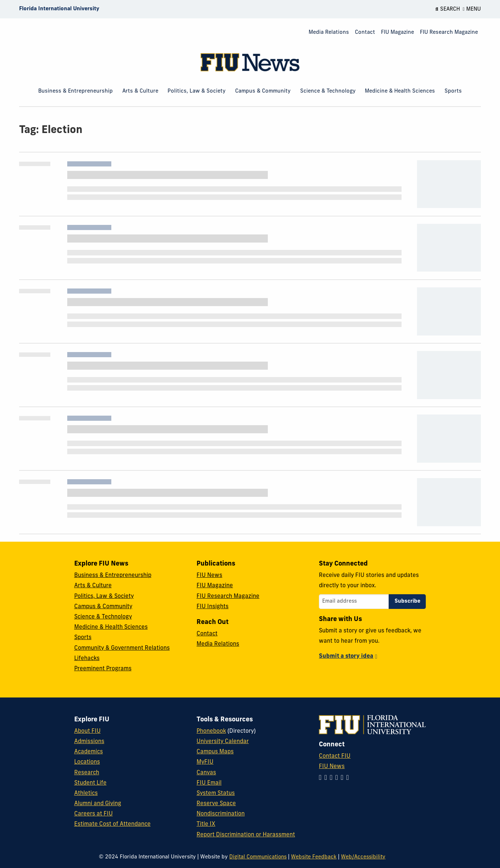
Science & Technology (328, 91)
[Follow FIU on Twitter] (338, 778)
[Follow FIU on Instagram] (322, 778)
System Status (216, 793)
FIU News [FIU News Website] (332, 767)
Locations (87, 762)
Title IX (206, 824)
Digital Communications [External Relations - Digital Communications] (258, 857)
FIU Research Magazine (449, 33)
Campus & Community (263, 91)
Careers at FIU (93, 814)
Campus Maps (215, 752)
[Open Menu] (472, 9)
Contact (365, 33)
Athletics (86, 793)
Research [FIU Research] (87, 773)
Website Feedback (314, 857)
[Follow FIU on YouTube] (344, 778)
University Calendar (223, 742)
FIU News (209, 575)
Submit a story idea (346, 656)
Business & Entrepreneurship (75, 91)
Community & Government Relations (122, 648)
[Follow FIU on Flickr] (349, 778)
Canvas (206, 773)
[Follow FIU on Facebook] (333, 778)
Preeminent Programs (103, 669)
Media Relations (329, 33)
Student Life (90, 783)
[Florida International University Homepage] (59, 9)
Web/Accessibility (363, 857)
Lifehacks (87, 659)
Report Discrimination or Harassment (246, 835)
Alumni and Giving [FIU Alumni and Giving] (98, 804)
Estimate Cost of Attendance (112, 824)
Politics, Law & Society (197, 91)
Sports (453, 91)
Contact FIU (335, 756)
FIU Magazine (398, 33)
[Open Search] (447, 9)
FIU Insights (213, 607)
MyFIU (205, 762)
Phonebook (211, 731)
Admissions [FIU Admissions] (89, 742)
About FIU (87, 731)
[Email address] (354, 602)
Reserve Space (216, 804)
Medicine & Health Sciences (400, 91)
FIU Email (209, 783)
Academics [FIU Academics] (89, 752)
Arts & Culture (140, 91)
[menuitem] (329, 33)
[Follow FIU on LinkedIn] (327, 778)
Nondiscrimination (221, 814)
